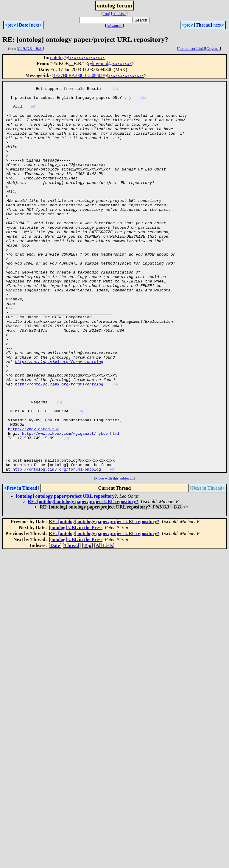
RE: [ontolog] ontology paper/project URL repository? (83, 579)
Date (24, 25)
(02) (143, 101)
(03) (34, 112)
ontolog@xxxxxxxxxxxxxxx (77, 57)
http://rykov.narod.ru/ (34, 499)
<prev (10, 25)
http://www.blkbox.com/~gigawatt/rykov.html (71, 504)
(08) (113, 547)
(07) (66, 510)
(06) (80, 478)
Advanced (114, 26)
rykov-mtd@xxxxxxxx (110, 63)
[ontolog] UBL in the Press (76, 605)
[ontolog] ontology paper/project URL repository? (66, 574)
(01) (115, 91)
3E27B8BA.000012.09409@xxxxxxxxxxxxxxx (98, 75)
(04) (115, 445)
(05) (60, 467)
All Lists (119, 14)
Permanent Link (191, 49)
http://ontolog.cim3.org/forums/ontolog (59, 418)
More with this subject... (115, 556)
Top (106, 14)
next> (36, 25)
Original (213, 49)
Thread (203, 25)
